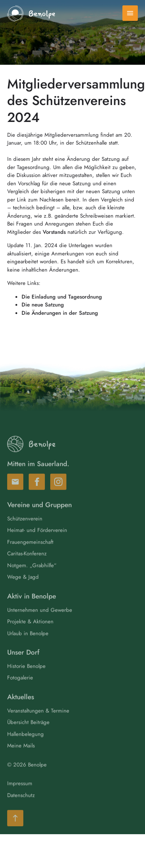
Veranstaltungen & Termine (38, 719)
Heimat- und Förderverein (37, 538)
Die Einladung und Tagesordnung (62, 297)
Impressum (20, 791)
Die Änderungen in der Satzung (60, 313)
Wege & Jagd (23, 585)
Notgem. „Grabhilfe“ (32, 573)
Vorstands (54, 232)
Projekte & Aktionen (30, 630)
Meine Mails (21, 754)
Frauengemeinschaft (30, 550)
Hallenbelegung (25, 742)
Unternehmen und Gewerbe (40, 618)
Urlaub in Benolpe (28, 641)
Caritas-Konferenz (27, 562)
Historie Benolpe (26, 674)
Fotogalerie (20, 686)
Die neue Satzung (43, 305)
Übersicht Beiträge (28, 730)
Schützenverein (25, 527)
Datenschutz (21, 803)
